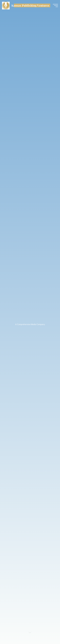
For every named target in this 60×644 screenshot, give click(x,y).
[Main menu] (55, 6)
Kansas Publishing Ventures (30, 5)
